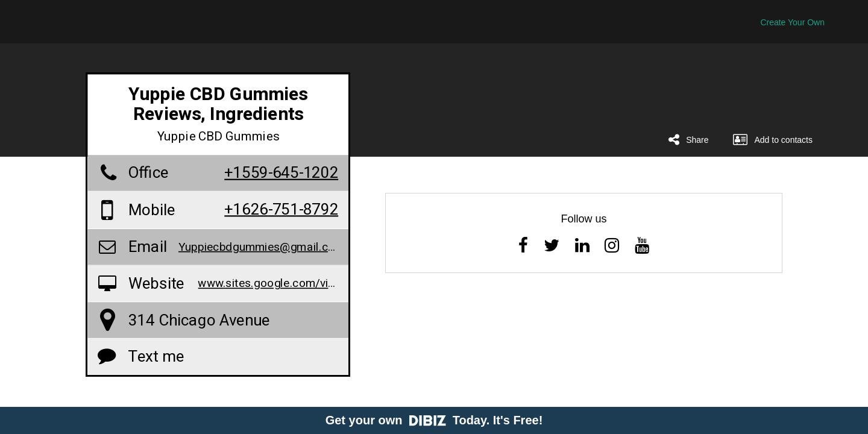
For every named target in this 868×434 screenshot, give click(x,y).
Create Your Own (792, 22)
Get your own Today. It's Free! (434, 420)
